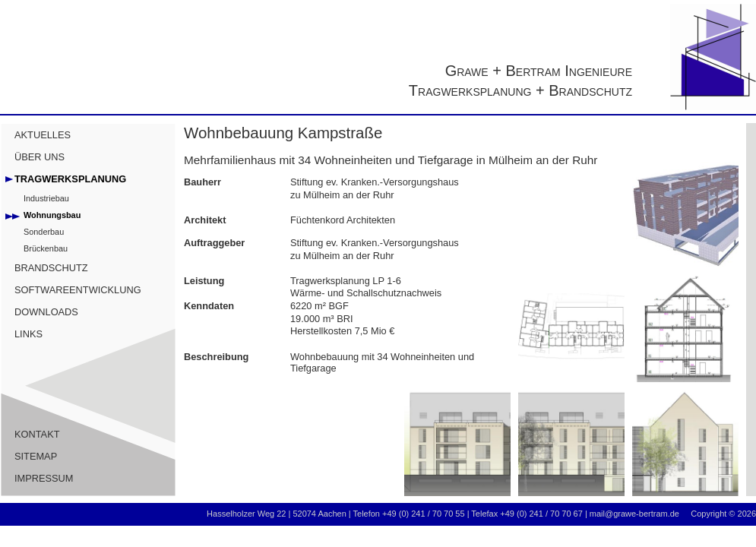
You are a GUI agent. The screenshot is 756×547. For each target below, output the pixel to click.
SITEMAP (36, 456)
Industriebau (46, 198)
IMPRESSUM (44, 478)
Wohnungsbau (52, 215)
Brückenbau (46, 248)
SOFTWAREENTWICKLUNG (78, 290)
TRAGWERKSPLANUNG (70, 179)
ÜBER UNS (40, 157)
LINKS (28, 334)
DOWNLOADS (46, 312)
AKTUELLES (43, 135)
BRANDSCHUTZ (51, 268)
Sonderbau (44, 232)
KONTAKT (37, 434)
